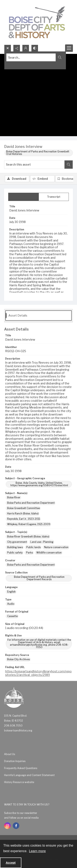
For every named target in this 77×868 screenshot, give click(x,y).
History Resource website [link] (19, 782)
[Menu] (69, 48)
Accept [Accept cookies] (11, 863)
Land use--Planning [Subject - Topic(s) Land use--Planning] (42, 542)
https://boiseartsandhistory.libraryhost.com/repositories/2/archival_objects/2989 (38, 673)
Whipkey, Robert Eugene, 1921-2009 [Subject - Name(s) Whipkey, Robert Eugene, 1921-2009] (29, 524)
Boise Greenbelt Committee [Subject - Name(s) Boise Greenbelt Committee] (24, 508)
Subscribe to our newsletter (21, 813)
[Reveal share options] (17, 48)
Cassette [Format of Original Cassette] (12, 616)
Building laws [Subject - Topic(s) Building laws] (15, 547)
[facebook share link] (16, 826)
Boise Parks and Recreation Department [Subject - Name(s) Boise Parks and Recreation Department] (31, 503)
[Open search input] (8, 48)
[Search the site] (31, 57)
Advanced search (17, 65)
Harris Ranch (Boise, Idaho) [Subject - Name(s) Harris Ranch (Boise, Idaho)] (23, 513)
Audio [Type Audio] (11, 604)
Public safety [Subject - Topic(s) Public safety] (15, 553)
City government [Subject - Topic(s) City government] (17, 542)
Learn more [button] (37, 851)
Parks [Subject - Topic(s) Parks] (29, 553)
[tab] (24, 197)
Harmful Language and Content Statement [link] (29, 775)
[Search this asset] (34, 165)
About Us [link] (10, 754)
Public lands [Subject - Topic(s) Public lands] (33, 547)
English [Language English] (11, 592)
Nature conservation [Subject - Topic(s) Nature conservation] (56, 547)
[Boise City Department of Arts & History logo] (37, 22)
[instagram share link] (7, 826)
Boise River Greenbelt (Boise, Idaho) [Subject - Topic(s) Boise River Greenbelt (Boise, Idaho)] (28, 537)
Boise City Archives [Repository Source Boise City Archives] (18, 659)
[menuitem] (38, 754)
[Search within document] (69, 165)
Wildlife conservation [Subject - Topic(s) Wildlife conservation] (49, 553)
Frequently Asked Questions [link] (21, 768)
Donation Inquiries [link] (15, 761)
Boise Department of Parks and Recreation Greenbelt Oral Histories (38, 153)
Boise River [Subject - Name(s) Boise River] (14, 497)
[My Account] (26, 48)
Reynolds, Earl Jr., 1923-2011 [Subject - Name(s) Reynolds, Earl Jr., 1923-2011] (24, 519)
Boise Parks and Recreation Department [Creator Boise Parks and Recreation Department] (31, 565)
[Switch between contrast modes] (35, 48)
